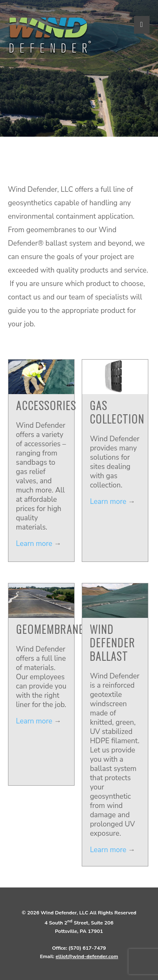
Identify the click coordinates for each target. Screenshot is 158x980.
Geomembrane (50, 629)
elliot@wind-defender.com (87, 956)
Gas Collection (117, 412)
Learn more (34, 544)
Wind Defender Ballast (112, 642)
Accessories (46, 405)
